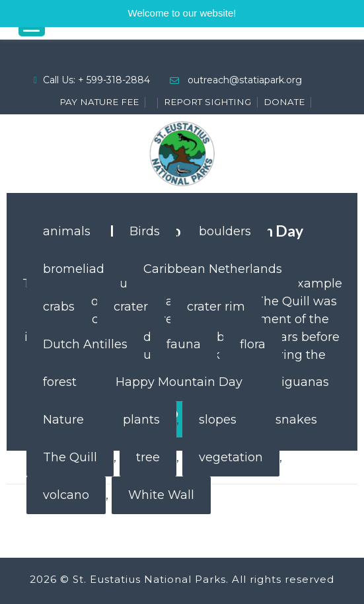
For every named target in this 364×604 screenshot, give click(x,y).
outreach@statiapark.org (245, 80)
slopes (218, 420)
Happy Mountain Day (179, 382)
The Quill (70, 457)
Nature (63, 420)
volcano (66, 495)
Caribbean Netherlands (213, 269)
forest (60, 382)
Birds (145, 231)
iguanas (305, 382)
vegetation (231, 457)
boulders (225, 231)
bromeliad (74, 269)
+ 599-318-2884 (114, 80)
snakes (296, 420)
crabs (59, 307)
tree (148, 457)
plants (141, 420)
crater (131, 307)
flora (253, 344)
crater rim (216, 307)
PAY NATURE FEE (99, 102)
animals (67, 231)
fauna (184, 344)
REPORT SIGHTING (207, 102)
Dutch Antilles (85, 344)
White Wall (161, 495)
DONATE (284, 102)
